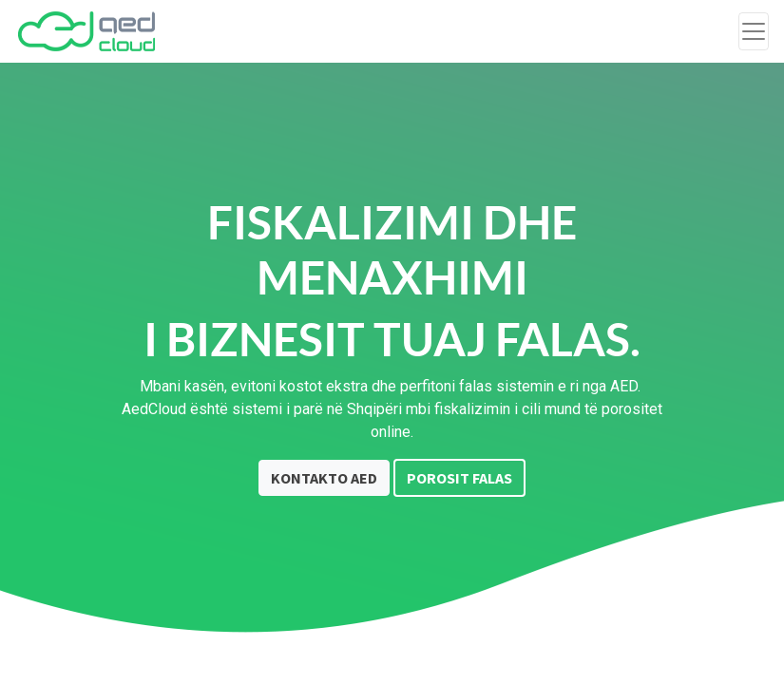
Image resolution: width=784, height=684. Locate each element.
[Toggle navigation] (754, 31)
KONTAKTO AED (324, 478)
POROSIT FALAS (459, 478)
